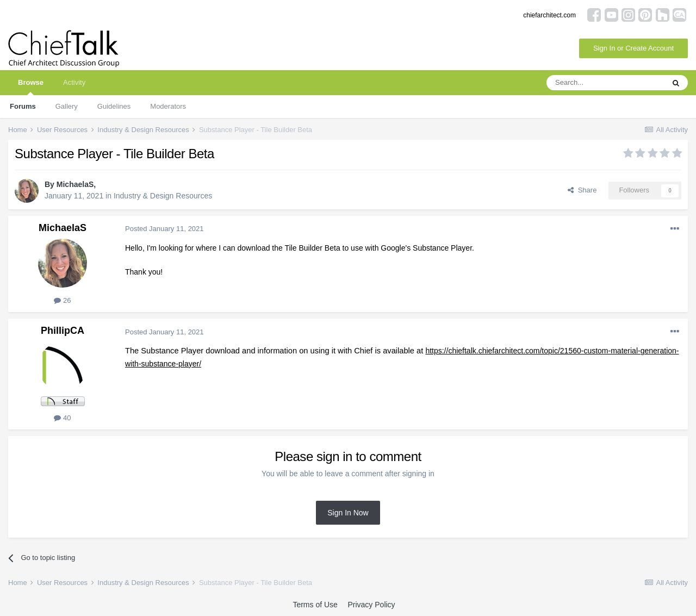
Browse (31, 87)
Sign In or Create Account (633, 48)
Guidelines (114, 106)
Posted (164, 229)
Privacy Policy (371, 605)
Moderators (168, 106)
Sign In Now (348, 513)
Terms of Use (315, 605)
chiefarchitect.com (549, 15)
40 (62, 418)
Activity (74, 82)
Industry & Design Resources (163, 196)
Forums (23, 106)
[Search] (605, 83)
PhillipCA (63, 331)
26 (62, 300)
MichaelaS (75, 184)
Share (582, 190)
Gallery (67, 106)
